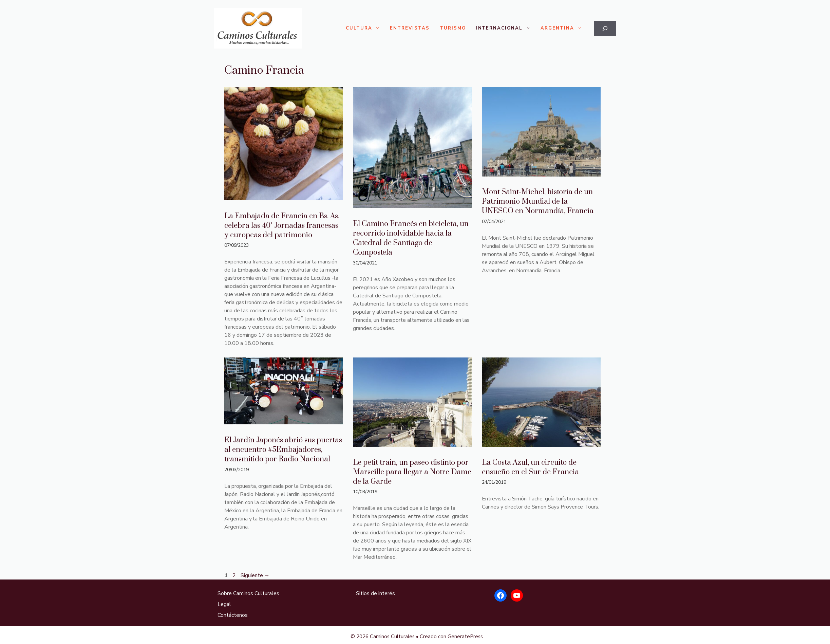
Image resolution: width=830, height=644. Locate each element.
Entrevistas (410, 28)
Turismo (453, 28)
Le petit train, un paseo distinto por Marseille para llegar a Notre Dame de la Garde (412, 472)
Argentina (564, 28)
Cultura (365, 28)
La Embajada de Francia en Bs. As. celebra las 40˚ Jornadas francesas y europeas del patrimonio (282, 226)
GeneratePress (465, 637)
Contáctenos (233, 615)
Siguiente (255, 575)
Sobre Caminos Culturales (248, 593)
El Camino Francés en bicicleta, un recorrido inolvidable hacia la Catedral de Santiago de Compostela (411, 238)
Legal (224, 604)
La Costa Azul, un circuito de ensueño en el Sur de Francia (530, 467)
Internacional (506, 28)
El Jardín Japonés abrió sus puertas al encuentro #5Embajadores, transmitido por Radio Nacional (283, 450)
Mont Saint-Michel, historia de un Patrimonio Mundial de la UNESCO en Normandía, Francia (538, 201)
